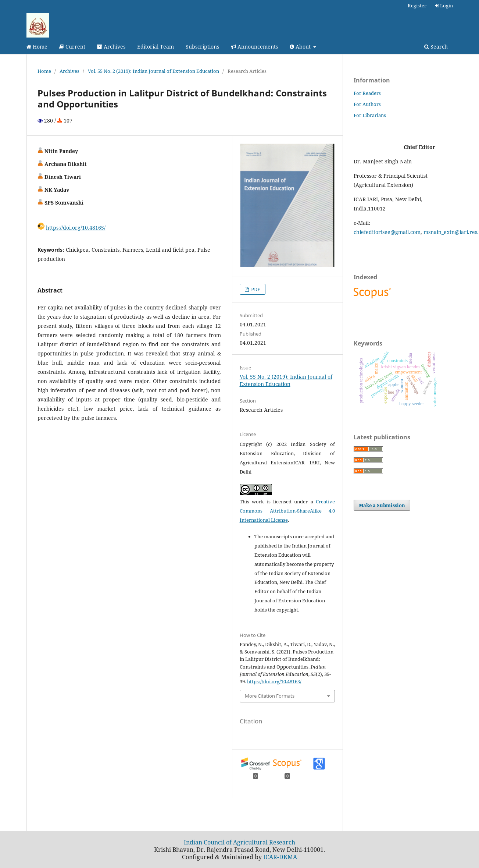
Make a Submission (382, 505)
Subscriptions (202, 47)
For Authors (367, 104)
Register (417, 6)
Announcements (254, 47)
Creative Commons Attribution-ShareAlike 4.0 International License (287, 511)
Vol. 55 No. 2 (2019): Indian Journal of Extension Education (153, 71)
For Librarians (370, 115)
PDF (255, 289)
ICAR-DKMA (280, 857)
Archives (111, 47)
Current (72, 47)
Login (444, 6)
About (301, 47)
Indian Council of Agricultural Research (239, 842)
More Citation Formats (270, 696)
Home (37, 47)
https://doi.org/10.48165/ (76, 228)
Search (436, 47)
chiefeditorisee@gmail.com (387, 232)
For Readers (367, 93)
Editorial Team (156, 47)
